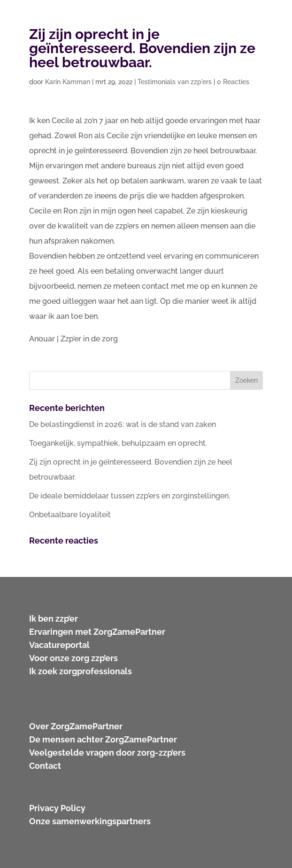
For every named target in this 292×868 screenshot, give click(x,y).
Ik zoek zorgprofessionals (81, 671)
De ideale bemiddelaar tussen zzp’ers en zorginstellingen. (130, 496)
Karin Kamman (68, 82)
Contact (45, 766)
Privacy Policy (57, 808)
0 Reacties (233, 82)
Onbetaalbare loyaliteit (70, 515)
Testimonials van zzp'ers (175, 82)
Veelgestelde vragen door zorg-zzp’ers (107, 753)
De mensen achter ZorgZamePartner (103, 739)
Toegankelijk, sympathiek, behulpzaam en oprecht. (118, 443)
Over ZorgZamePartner (76, 726)
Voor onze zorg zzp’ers (73, 658)
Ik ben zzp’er (54, 619)
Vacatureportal (59, 645)
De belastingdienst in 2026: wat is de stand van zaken (123, 424)
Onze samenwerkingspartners (90, 821)
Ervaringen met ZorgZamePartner (97, 632)
